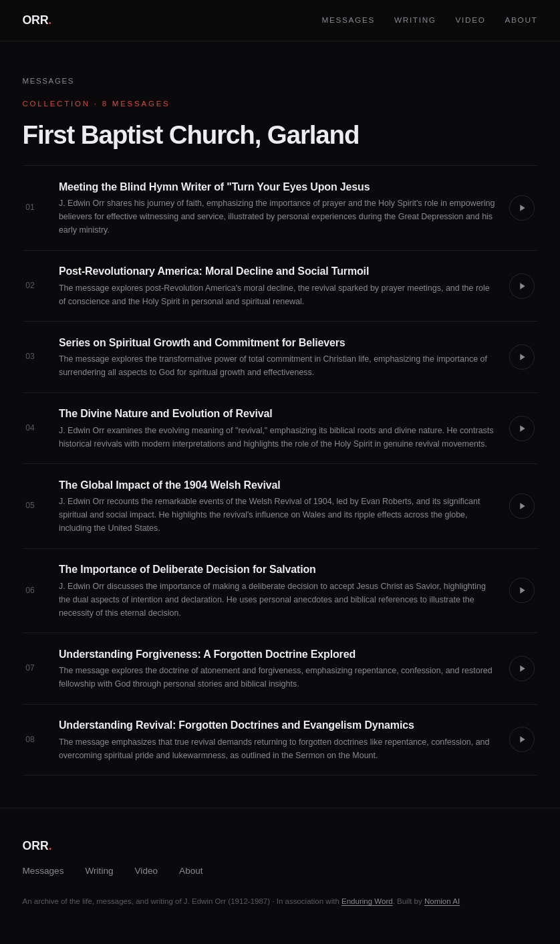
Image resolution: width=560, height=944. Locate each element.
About (521, 20)
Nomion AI (442, 901)
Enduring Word (367, 901)
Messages (348, 20)
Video (471, 20)
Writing (415, 20)
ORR (37, 20)
